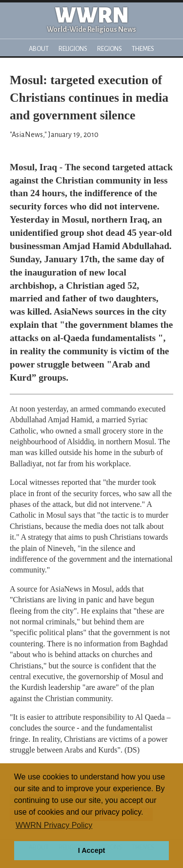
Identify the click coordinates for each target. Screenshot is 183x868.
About (39, 49)
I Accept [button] (91, 850)
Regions (110, 49)
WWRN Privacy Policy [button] (54, 825)
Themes (143, 49)
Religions (73, 49)
